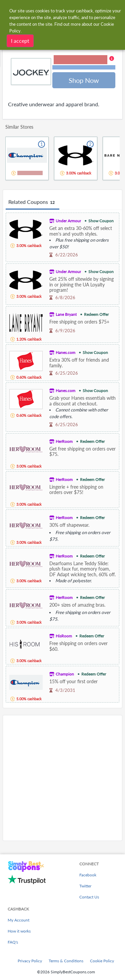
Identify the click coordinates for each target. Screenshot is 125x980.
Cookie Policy (102, 961)
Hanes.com (65, 352)
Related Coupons (32, 202)
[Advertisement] (62, 778)
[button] (84, 63)
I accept (20, 40)
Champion (65, 674)
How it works (19, 931)
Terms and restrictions (84, 67)
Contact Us (89, 897)
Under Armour (68, 221)
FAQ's (13, 942)
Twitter (85, 886)
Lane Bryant (66, 314)
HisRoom (64, 636)
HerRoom (64, 441)
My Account (18, 920)
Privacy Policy (30, 961)
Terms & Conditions (66, 961)
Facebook (88, 875)
